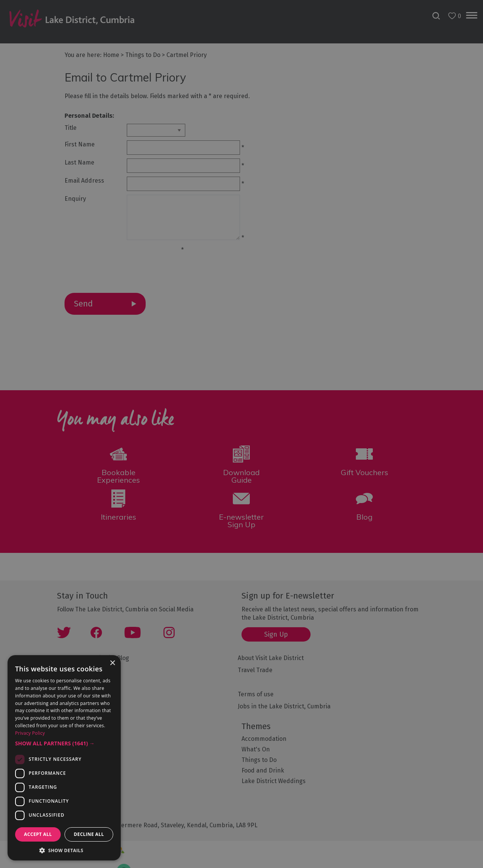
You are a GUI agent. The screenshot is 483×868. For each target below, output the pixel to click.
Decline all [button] (89, 834)
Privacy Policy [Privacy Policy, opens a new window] (30, 733)
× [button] (112, 663)
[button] (64, 743)
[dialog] (241, 434)
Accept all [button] (38, 834)
